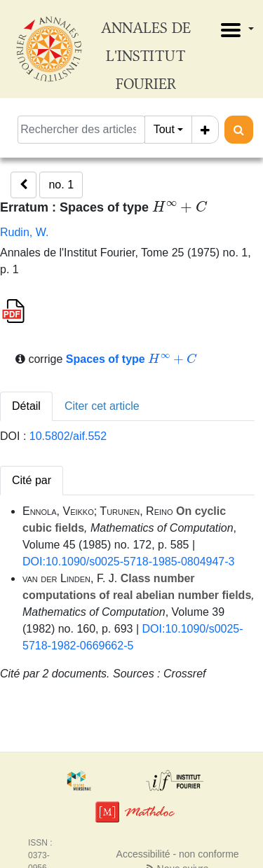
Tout (164, 129)
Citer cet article (102, 406)
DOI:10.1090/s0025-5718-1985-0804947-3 (128, 562)
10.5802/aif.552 (68, 436)
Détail (26, 406)
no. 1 (61, 185)
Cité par (32, 480)
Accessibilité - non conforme (178, 854)
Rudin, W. (24, 232)
